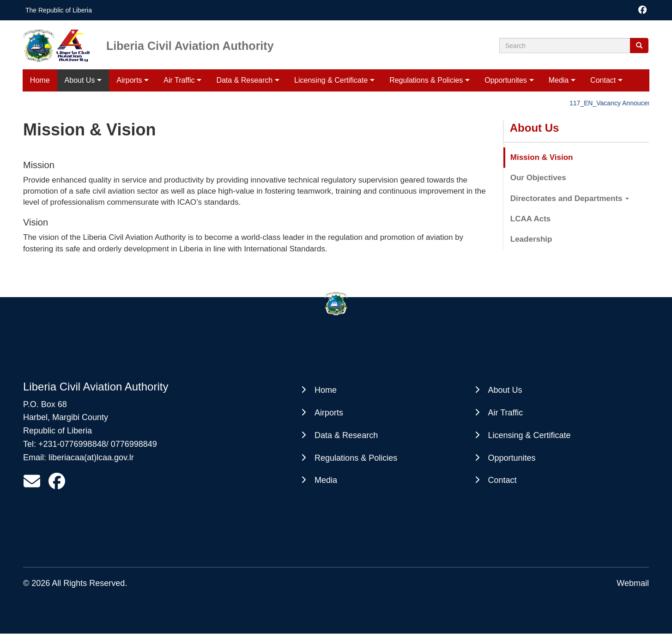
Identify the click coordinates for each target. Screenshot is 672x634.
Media (559, 80)
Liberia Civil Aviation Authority (190, 45)
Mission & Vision (542, 157)
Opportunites (506, 80)
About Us (80, 80)
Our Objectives (538, 178)
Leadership (531, 239)
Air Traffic (179, 80)
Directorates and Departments (570, 198)
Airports (129, 80)
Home (40, 80)
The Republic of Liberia (59, 10)
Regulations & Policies (426, 80)
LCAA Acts (531, 219)
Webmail (633, 583)
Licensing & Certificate (331, 80)
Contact (603, 80)
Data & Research (244, 80)
